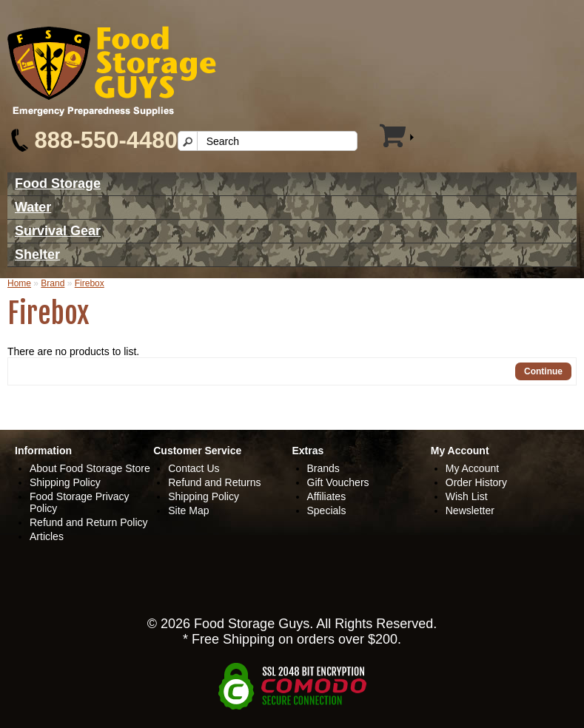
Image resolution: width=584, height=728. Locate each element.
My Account (472, 468)
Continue (543, 371)
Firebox (90, 283)
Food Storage (58, 183)
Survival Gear (58, 231)
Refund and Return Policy (89, 522)
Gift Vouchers (338, 482)
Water (33, 207)
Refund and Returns (214, 482)
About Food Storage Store (90, 468)
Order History (476, 482)
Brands (323, 468)
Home (19, 283)
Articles (47, 536)
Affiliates (327, 496)
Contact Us (194, 468)
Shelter (37, 255)
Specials (327, 510)
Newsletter (470, 510)
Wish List (467, 496)
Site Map (188, 510)
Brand (53, 283)
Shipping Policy (65, 482)
